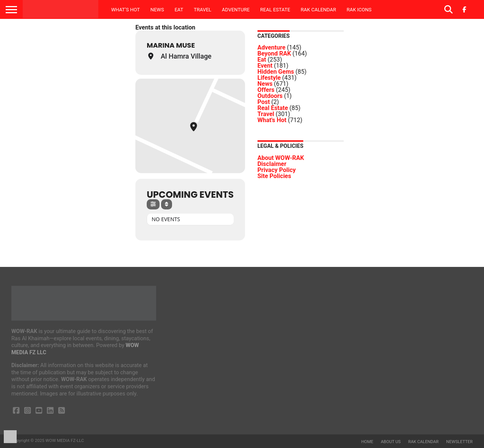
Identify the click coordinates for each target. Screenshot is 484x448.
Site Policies (274, 176)
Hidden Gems (276, 72)
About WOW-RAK (281, 158)
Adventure (236, 10)
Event (265, 66)
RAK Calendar (318, 10)
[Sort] (167, 204)
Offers (266, 90)
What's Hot (272, 120)
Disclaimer (272, 164)
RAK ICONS (359, 10)
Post (264, 102)
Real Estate (275, 10)
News (157, 10)
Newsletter (459, 442)
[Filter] (153, 204)
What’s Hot (126, 10)
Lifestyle (269, 78)
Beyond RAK (274, 53)
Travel (202, 10)
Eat (179, 10)
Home (367, 442)
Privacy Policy (277, 170)
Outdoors (270, 96)
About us (391, 442)
